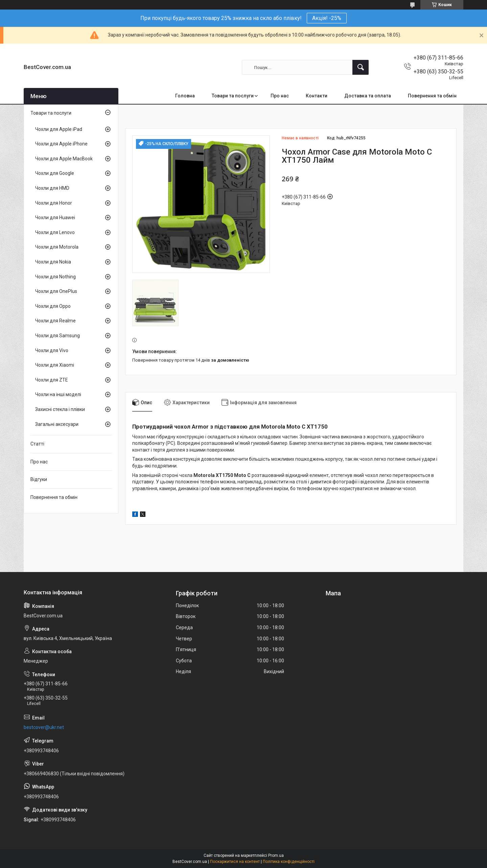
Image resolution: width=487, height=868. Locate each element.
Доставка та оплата (368, 96)
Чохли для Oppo (53, 306)
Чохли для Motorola (57, 247)
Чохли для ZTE (52, 380)
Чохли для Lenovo (55, 232)
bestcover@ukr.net (44, 727)
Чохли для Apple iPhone (61, 144)
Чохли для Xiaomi (55, 365)
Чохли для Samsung (57, 336)
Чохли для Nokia (53, 262)
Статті (37, 444)
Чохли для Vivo (52, 350)
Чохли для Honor (54, 203)
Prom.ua (276, 855)
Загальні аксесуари (57, 424)
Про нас (280, 96)
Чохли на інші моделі (58, 394)
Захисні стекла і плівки (60, 409)
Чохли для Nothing (55, 277)
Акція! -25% (327, 18)
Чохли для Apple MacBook (64, 159)
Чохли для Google (55, 173)
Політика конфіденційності (289, 862)
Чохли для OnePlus (56, 291)
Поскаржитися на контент (235, 862)
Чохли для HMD (52, 188)
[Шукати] (361, 67)
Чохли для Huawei (55, 218)
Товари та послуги (233, 96)
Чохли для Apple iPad (59, 129)
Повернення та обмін (432, 96)
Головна (185, 96)
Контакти (317, 96)
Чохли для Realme (55, 321)
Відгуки (39, 479)
